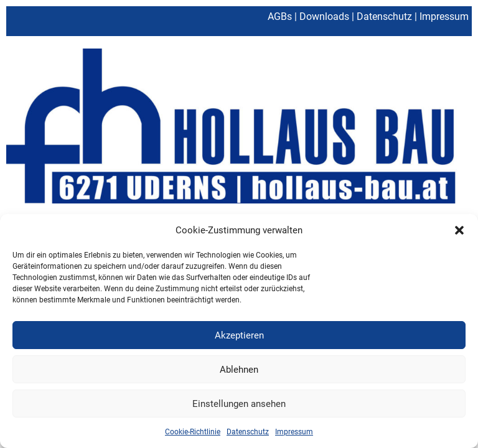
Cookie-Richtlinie (193, 432)
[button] (459, 230)
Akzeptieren (239, 335)
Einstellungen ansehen (239, 404)
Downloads (324, 16)
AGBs (280, 16)
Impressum (294, 432)
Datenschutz (248, 432)
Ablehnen (239, 370)
